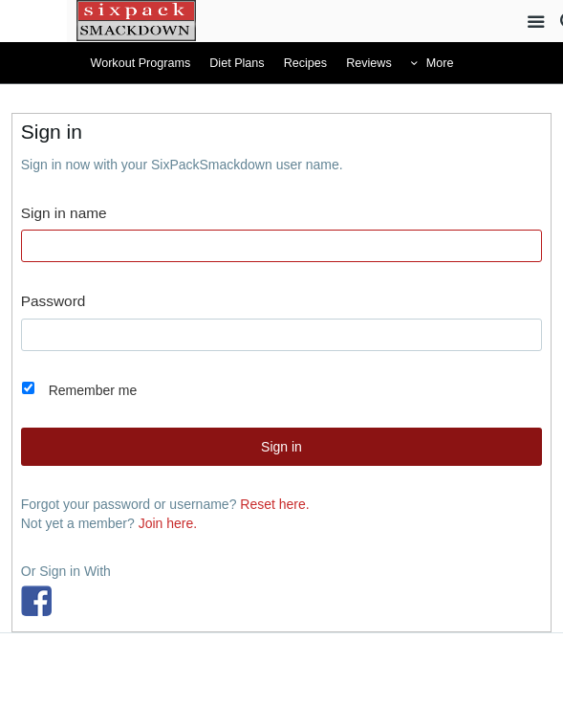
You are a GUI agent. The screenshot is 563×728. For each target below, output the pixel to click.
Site (537, 22)
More (440, 63)
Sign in (281, 447)
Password (54, 301)
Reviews (369, 63)
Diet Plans (237, 63)
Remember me (93, 390)
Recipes (306, 63)
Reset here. (274, 504)
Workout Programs (141, 63)
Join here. (168, 523)
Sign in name (64, 213)
